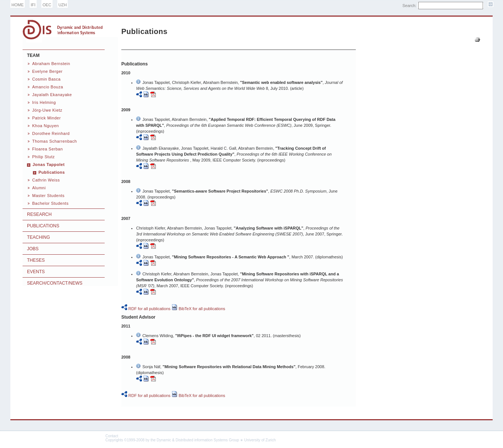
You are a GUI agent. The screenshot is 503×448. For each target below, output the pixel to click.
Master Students (48, 196)
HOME (18, 5)
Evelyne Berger (47, 71)
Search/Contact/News (55, 283)
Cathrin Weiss (46, 180)
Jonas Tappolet (49, 164)
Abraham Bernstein (51, 64)
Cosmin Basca (46, 79)
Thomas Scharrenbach (55, 141)
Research (39, 214)
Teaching (38, 237)
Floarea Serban (48, 149)
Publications (52, 172)
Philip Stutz (43, 157)
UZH (63, 5)
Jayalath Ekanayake (52, 95)
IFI (33, 5)
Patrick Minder (46, 118)
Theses (36, 260)
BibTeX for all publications (198, 309)
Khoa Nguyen (45, 126)
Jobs (33, 249)
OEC (47, 5)
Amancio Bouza (48, 87)
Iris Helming (44, 102)
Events (36, 272)
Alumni (39, 188)
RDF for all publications (146, 309)
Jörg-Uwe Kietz (47, 110)
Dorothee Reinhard (51, 133)
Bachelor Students (50, 203)
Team (33, 55)
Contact (112, 436)
